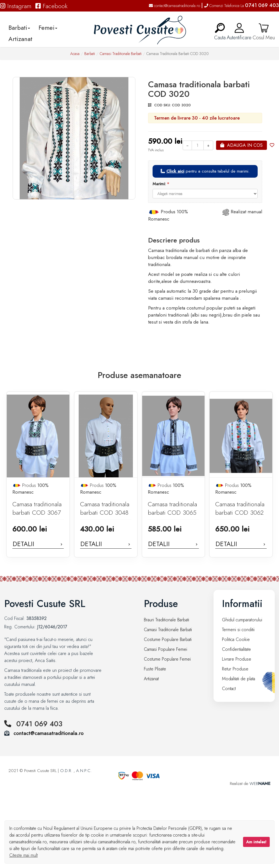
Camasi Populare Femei (165, 649)
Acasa (75, 54)
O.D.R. (66, 771)
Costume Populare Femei (167, 659)
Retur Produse (235, 669)
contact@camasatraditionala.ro (174, 6)
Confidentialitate (236, 649)
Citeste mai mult (23, 855)
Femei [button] (48, 28)
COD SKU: (163, 105)
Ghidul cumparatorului (242, 620)
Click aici (175, 171)
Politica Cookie (236, 639)
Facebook (51, 6)
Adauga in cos (245, 145)
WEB (260, 784)
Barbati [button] (19, 28)
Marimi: (159, 184)
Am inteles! (256, 842)
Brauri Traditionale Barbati (166, 620)
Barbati (90, 54)
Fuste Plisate (155, 669)
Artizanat (20, 39)
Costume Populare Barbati (168, 639)
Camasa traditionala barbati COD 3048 (105, 508)
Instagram (16, 6)
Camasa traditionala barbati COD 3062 (240, 508)
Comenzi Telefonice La (242, 6)
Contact (229, 689)
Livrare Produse (237, 659)
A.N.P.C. (84, 771)
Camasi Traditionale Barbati (121, 54)
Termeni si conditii (238, 630)
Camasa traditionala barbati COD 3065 (172, 508)
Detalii (38, 544)
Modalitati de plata (239, 679)
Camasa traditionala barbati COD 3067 (37, 508)
